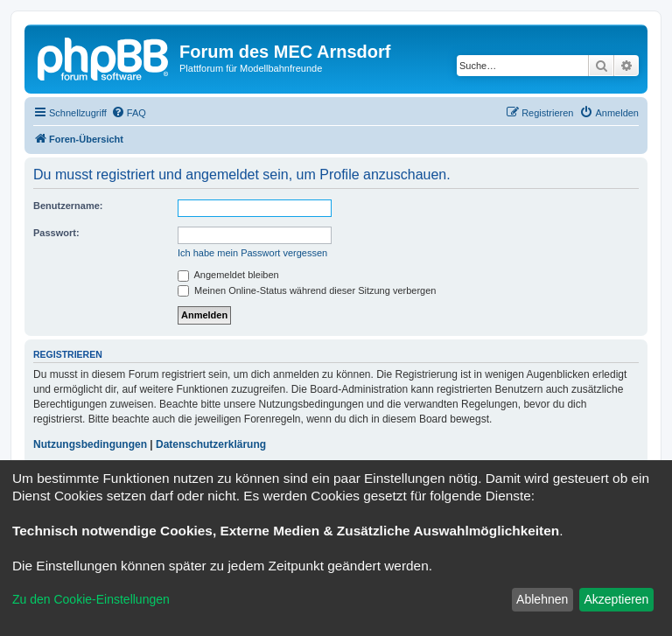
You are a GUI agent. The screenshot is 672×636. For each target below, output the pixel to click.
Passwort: (56, 233)
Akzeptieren (616, 599)
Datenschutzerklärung (211, 444)
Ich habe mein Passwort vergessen (252, 253)
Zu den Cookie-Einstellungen (91, 599)
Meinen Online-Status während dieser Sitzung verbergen (307, 290)
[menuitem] (129, 113)
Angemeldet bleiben (228, 275)
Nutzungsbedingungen (90, 444)
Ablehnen (542, 599)
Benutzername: (68, 206)
